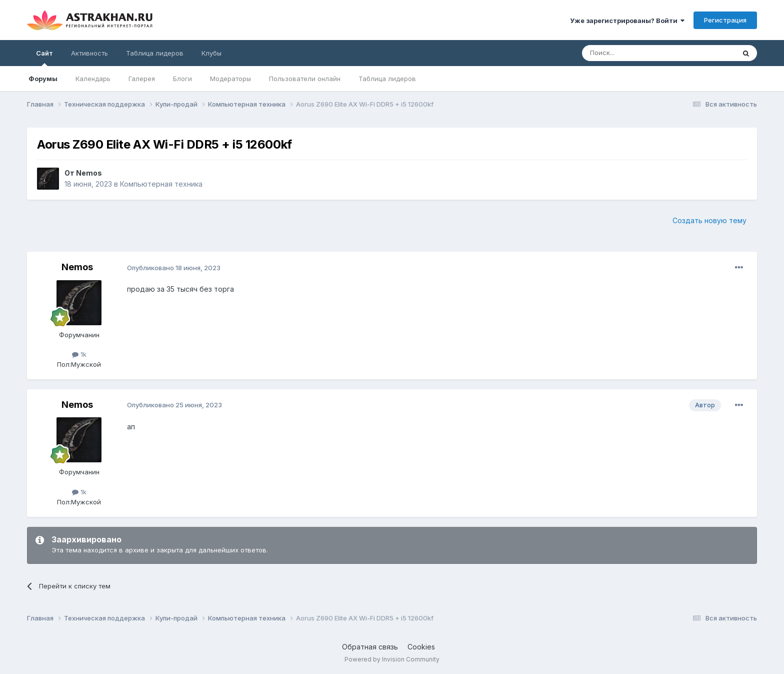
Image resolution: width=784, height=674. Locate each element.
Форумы (43, 79)
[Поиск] (635, 53)
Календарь (93, 79)
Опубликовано (174, 268)
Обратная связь (370, 647)
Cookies (421, 647)
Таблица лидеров (387, 79)
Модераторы (230, 79)
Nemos (89, 173)
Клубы (211, 53)
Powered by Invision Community (392, 659)
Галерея (142, 79)
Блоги (182, 79)
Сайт (44, 58)
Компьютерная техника (161, 184)
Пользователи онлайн (305, 79)
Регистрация (725, 20)
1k (79, 354)
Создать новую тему (709, 220)
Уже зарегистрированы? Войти (627, 21)
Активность (89, 53)
